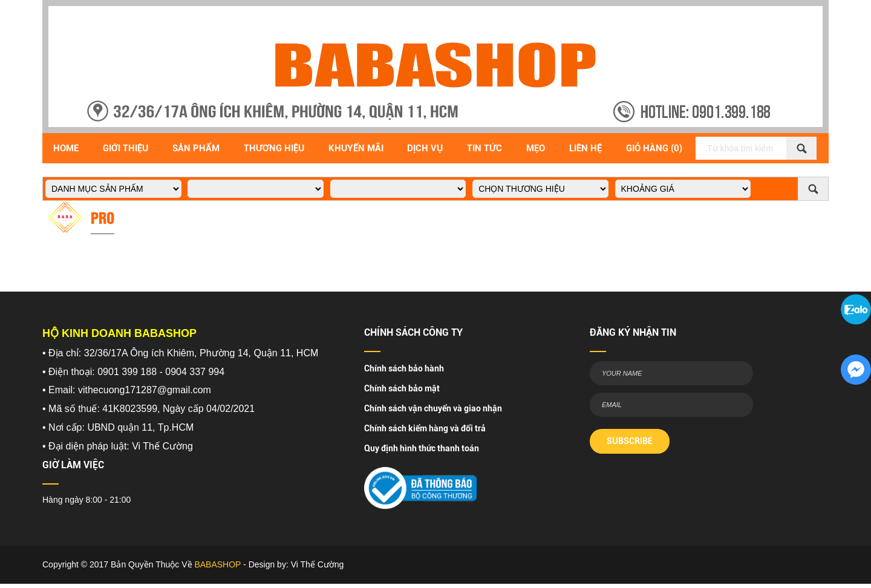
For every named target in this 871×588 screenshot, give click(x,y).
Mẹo (536, 148)
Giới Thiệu (126, 148)
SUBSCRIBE (630, 441)
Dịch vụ (425, 148)
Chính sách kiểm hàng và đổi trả (425, 428)
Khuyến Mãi (356, 148)
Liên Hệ (586, 148)
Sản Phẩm (196, 148)
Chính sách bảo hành (404, 368)
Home (66, 148)
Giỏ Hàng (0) (654, 148)
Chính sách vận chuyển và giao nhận (433, 408)
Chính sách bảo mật (402, 388)
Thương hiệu (274, 148)
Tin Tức (484, 148)
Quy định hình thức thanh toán (422, 448)
